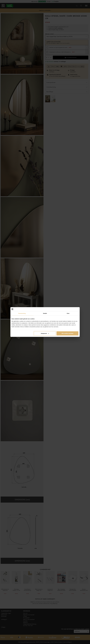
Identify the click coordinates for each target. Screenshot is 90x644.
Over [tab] (68, 313)
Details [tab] (45, 313)
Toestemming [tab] (22, 313)
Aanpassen (45, 333)
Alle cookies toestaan (67, 333)
